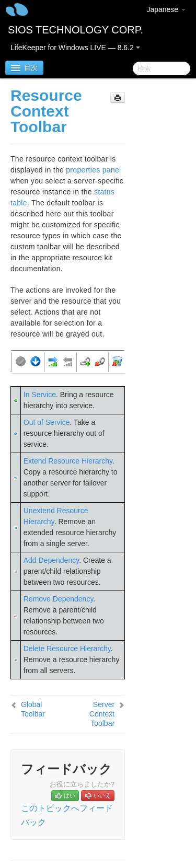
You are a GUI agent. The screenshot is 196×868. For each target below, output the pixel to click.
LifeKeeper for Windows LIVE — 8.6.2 (75, 48)
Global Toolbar (33, 709)
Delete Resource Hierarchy (67, 649)
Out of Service (47, 422)
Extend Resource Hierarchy (68, 461)
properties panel (93, 170)
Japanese (166, 9)
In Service (40, 395)
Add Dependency (51, 560)
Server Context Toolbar (102, 714)
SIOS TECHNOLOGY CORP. (76, 30)
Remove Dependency (59, 599)
